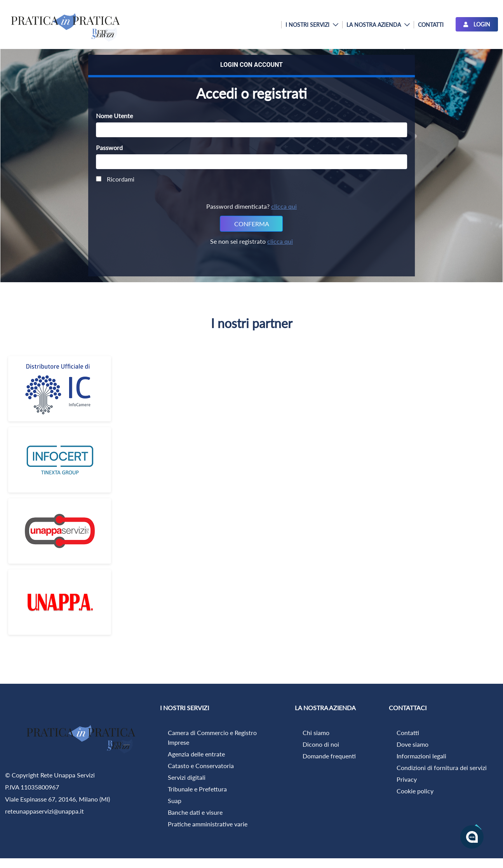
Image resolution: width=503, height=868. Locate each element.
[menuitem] (312, 25)
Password (109, 148)
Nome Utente (114, 116)
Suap (175, 801)
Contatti (408, 733)
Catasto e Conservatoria (201, 766)
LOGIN (477, 24)
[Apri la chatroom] (472, 837)
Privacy (407, 779)
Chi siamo (316, 733)
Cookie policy (415, 791)
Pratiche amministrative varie (208, 824)
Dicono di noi (321, 744)
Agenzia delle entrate (196, 754)
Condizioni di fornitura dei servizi (442, 768)
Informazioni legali (421, 756)
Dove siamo (412, 744)
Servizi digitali (187, 777)
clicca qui (284, 206)
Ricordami (115, 179)
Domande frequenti (329, 756)
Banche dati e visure (195, 812)
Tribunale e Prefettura (197, 789)
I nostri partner (252, 323)
